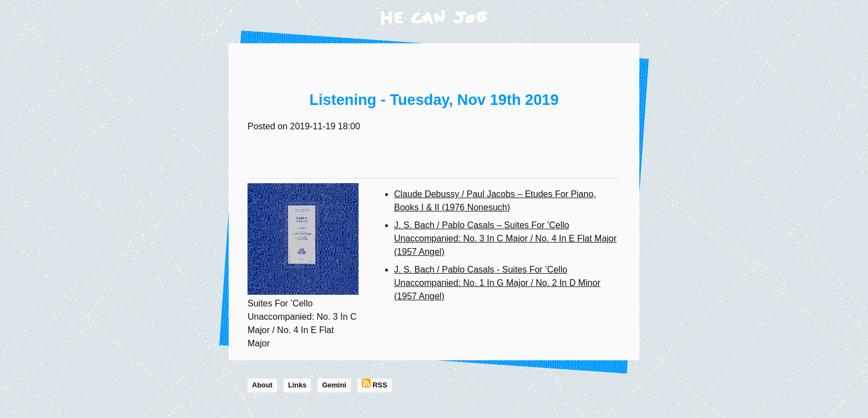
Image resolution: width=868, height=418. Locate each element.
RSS (375, 384)
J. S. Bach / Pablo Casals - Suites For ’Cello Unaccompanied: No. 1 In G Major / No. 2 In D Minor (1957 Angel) (497, 283)
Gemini (334, 385)
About (262, 385)
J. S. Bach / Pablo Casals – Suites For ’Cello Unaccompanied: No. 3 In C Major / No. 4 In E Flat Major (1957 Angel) (505, 238)
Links (297, 385)
